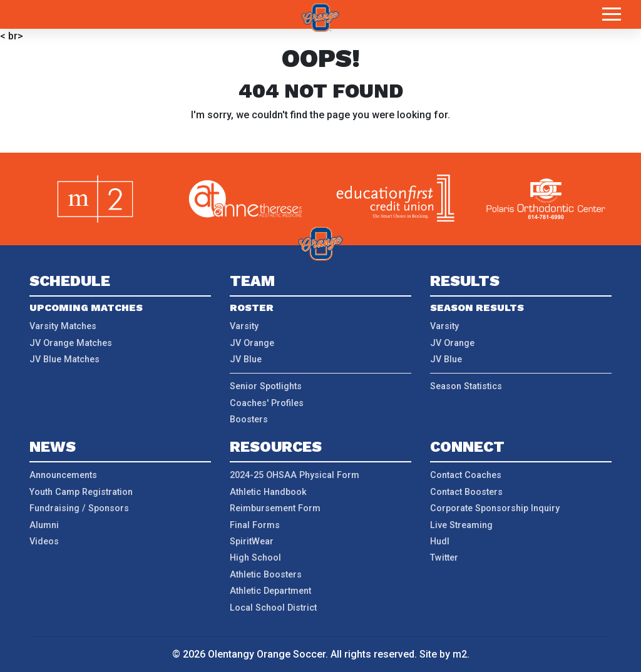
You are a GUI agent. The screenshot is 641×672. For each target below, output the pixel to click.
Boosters (249, 420)
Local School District (273, 608)
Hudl (440, 542)
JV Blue (246, 359)
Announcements (63, 475)
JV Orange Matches (71, 343)
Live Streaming (461, 525)
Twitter (444, 558)
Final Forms (255, 525)
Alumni (44, 525)
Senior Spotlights (266, 386)
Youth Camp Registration (81, 492)
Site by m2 (443, 654)
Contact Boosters (466, 492)
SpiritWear (252, 542)
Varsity (244, 326)
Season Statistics (466, 386)
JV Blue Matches (64, 359)
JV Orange (252, 343)
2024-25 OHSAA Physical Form (295, 475)
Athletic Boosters (266, 575)
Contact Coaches (466, 475)
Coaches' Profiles (267, 403)
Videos (44, 542)
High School (255, 558)
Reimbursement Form (275, 508)
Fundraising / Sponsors (79, 508)
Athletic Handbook (268, 492)
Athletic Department (270, 591)
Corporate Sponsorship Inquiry (495, 508)
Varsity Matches (63, 326)
